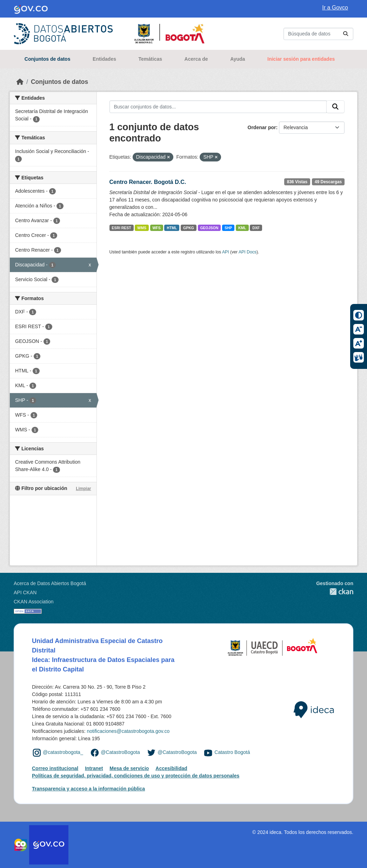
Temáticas (150, 59)
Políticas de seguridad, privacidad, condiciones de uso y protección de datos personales (136, 776)
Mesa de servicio (129, 768)
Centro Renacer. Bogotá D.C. (148, 182)
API (226, 252)
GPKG (189, 228)
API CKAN (25, 592)
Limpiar (83, 489)
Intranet (94, 768)
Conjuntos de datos (48, 59)
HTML (172, 228)
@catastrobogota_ (63, 752)
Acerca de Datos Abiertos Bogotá (50, 583)
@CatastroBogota (120, 752)
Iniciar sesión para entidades (301, 59)
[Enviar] (346, 34)
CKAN (335, 592)
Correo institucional (55, 768)
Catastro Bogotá (232, 752)
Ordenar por (262, 127)
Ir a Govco (335, 8)
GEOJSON (209, 228)
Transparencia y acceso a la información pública (88, 789)
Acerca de (196, 59)
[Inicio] (20, 82)
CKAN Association (34, 602)
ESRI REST (121, 228)
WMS (142, 228)
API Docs (248, 252)
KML (242, 228)
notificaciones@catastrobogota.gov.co (128, 731)
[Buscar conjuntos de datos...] (318, 34)
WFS (156, 228)
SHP (228, 228)
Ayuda (238, 59)
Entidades (104, 59)
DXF (256, 228)
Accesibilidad (171, 768)
